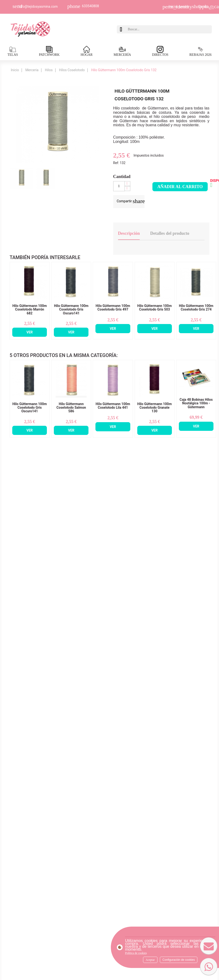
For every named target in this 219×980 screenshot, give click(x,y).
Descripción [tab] (129, 233)
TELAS (13, 51)
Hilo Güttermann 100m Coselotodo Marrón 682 (29, 310)
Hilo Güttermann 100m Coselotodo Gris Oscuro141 (71, 310)
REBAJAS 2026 (200, 51)
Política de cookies (136, 953)
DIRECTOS (160, 51)
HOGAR (87, 51)
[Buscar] (169, 29)
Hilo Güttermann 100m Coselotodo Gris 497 (113, 308)
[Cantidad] (119, 186)
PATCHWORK (49, 51)
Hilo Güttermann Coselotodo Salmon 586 (71, 408)
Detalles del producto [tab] (170, 233)
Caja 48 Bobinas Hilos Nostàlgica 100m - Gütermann (196, 403)
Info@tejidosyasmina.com (38, 6)
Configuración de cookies (179, 960)
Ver (30, 332)
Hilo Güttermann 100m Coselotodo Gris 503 (154, 308)
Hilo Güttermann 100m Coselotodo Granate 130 (154, 408)
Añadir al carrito (180, 187)
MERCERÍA (122, 51)
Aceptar (150, 960)
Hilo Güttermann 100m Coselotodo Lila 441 (113, 406)
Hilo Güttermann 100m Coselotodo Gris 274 (196, 308)
